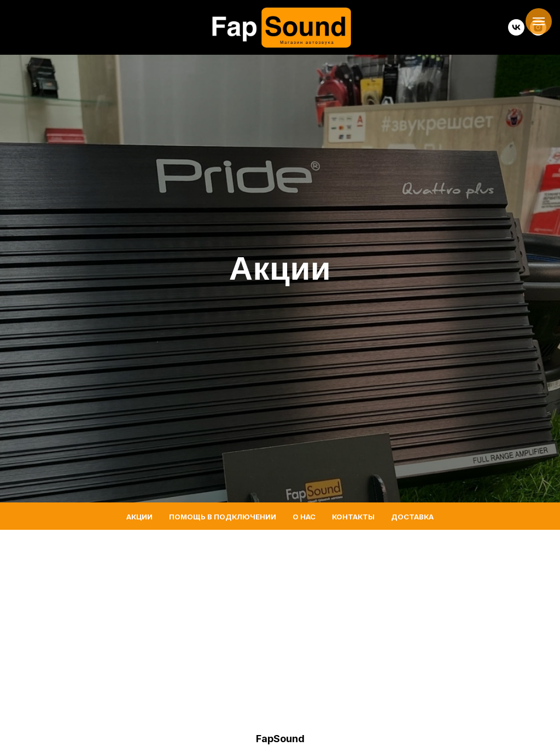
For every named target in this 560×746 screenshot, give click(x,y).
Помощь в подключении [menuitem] (223, 517)
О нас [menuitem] (304, 517)
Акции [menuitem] (139, 517)
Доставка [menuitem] (412, 517)
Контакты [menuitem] (353, 517)
